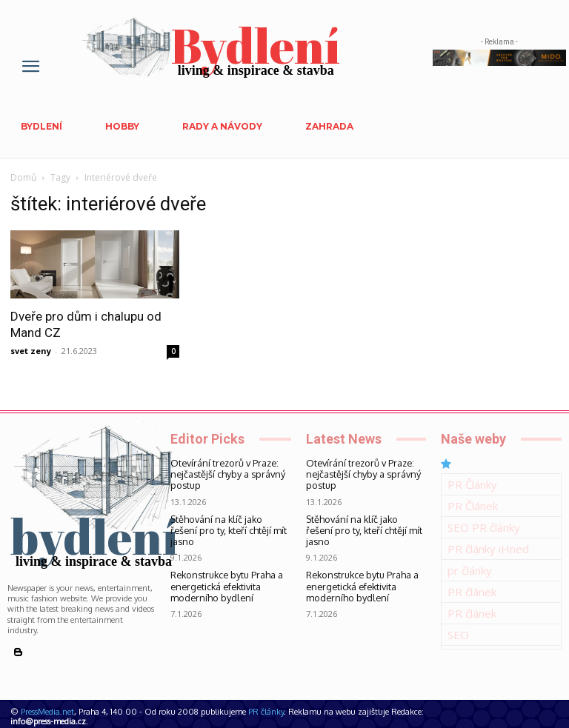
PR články (266, 712)
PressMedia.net (47, 712)
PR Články (472, 484)
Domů (23, 177)
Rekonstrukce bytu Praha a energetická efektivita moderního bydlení (230, 570)
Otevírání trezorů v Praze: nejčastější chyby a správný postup (219, 473)
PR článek (472, 592)
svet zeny (31, 351)
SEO (458, 635)
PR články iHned (488, 549)
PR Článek (473, 506)
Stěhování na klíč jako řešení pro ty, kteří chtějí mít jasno (230, 522)
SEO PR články (484, 527)
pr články (470, 570)
